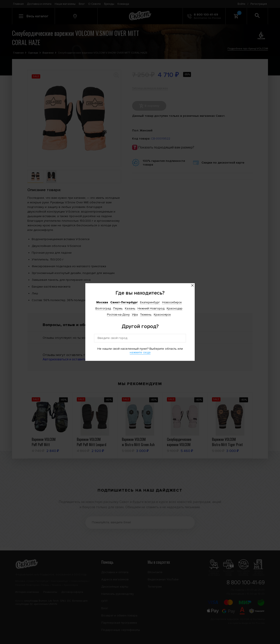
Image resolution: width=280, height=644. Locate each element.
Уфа (135, 315)
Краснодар (175, 308)
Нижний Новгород (151, 308)
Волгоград (103, 308)
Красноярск (162, 315)
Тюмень (146, 315)
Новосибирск (172, 302)
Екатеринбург (150, 302)
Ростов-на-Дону (118, 315)
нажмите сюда (140, 352)
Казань (130, 308)
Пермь (118, 308)
